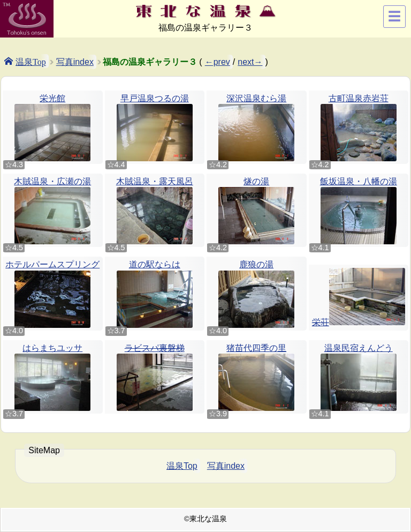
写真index (75, 62)
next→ (250, 62)
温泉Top (31, 61)
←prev (218, 62)
